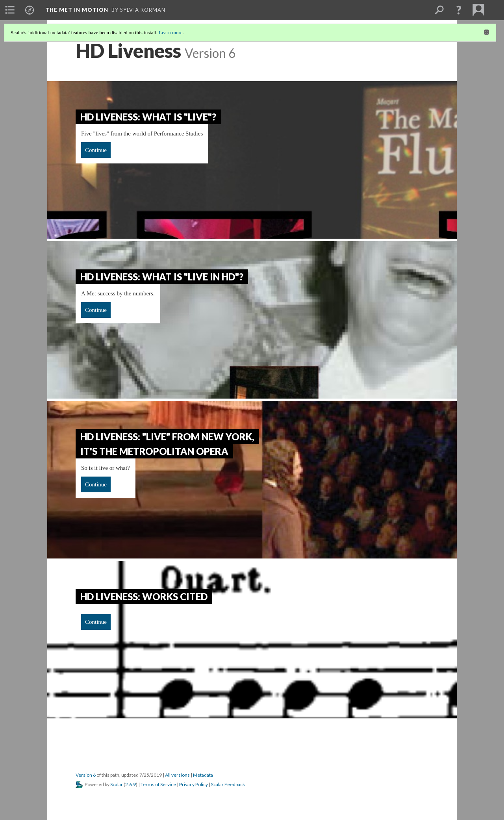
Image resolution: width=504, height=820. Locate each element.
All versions (177, 775)
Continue (96, 150)
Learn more (170, 32)
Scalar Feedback (228, 784)
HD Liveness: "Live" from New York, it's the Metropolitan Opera (167, 444)
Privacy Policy (194, 784)
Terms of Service (158, 784)
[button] (459, 10)
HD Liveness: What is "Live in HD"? (162, 277)
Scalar (117, 784)
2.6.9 (131, 784)
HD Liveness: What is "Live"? (148, 117)
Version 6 (86, 775)
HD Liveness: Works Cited (144, 596)
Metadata (203, 775)
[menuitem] (10, 10)
